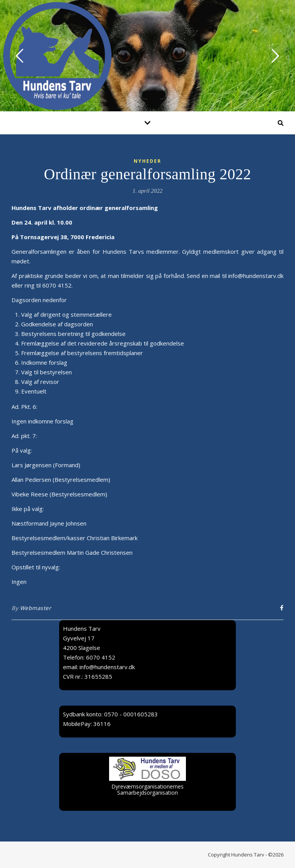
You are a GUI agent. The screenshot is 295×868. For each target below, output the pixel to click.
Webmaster (36, 608)
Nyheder (147, 161)
